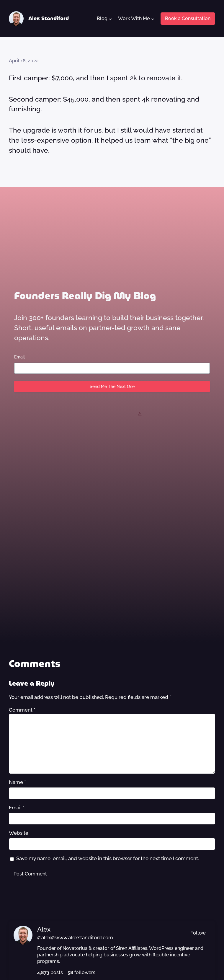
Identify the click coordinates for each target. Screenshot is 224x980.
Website (19, 833)
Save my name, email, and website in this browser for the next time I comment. (108, 858)
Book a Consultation (188, 18)
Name (17, 782)
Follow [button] (198, 933)
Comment (22, 710)
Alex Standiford (49, 18)
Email (19, 357)
